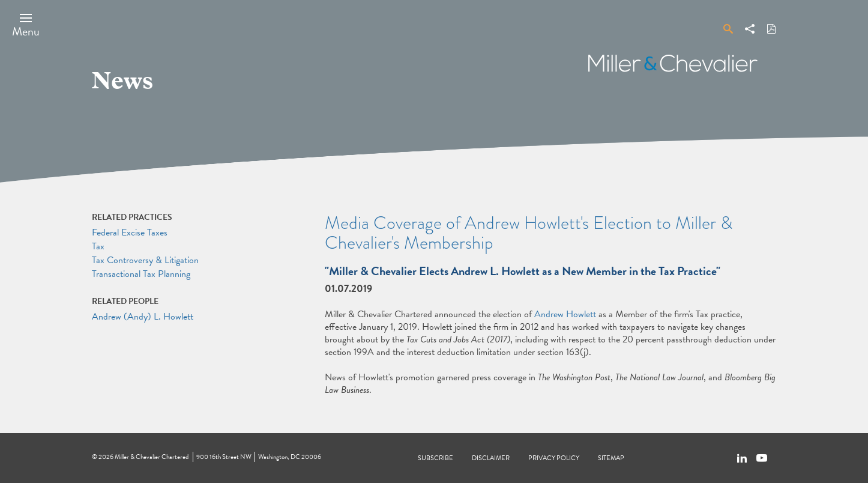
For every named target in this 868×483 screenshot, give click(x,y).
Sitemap (611, 458)
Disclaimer (491, 458)
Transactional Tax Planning (141, 274)
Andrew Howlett (565, 314)
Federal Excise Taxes (130, 232)
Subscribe (436, 458)
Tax (98, 246)
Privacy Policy (554, 458)
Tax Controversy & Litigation (145, 260)
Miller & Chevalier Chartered (152, 457)
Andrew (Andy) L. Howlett (143, 317)
